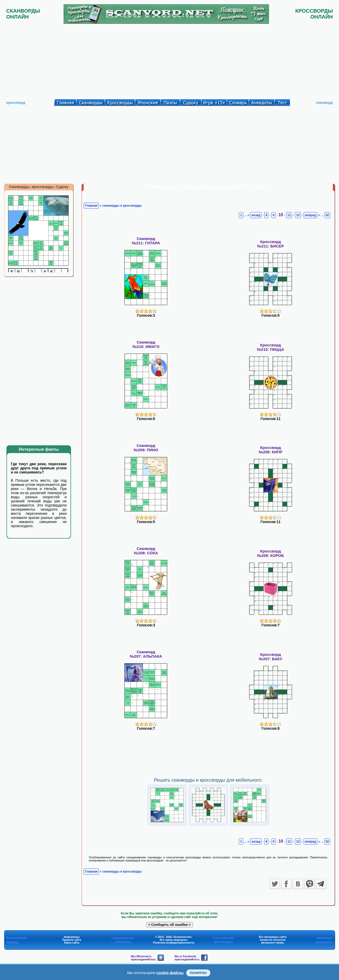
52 (327, 215)
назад (256, 215)
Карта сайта (72, 943)
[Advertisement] (170, 60)
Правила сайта (72, 940)
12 (298, 215)
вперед (310, 215)
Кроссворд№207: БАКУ (270, 657)
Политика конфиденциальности (174, 943)
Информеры (72, 937)
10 (281, 215)
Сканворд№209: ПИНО (146, 448)
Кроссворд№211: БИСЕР (270, 244)
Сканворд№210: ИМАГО (146, 344)
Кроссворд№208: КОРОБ (271, 553)
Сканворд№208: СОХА (146, 551)
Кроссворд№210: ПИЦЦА (270, 347)
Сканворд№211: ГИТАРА (146, 241)
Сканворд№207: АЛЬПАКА (146, 654)
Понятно (198, 973)
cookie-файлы (170, 973)
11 (289, 215)
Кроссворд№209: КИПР (271, 450)
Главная (91, 206)
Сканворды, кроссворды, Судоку (39, 187)
